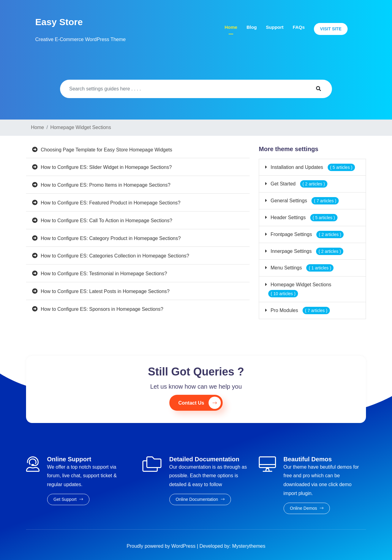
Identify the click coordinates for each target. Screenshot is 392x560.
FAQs (299, 27)
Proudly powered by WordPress (162, 546)
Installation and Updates (312, 167)
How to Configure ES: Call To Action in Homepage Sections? (106, 221)
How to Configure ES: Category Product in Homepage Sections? (111, 238)
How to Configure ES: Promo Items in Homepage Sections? (106, 185)
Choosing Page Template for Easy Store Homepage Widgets (106, 150)
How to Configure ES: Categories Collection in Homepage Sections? (115, 256)
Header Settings (303, 217)
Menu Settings (301, 268)
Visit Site (331, 29)
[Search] (182, 89)
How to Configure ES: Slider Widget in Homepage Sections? (106, 167)
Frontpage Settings (306, 234)
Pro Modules (300, 310)
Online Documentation (200, 499)
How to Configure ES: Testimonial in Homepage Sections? (104, 274)
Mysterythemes (249, 546)
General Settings (304, 201)
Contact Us (199, 403)
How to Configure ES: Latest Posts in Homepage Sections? (105, 291)
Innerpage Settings (306, 251)
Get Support (68, 499)
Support (275, 27)
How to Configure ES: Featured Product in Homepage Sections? (111, 203)
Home (231, 27)
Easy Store (59, 22)
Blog (252, 27)
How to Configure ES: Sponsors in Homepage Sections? (102, 309)
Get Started (298, 184)
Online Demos (307, 508)
